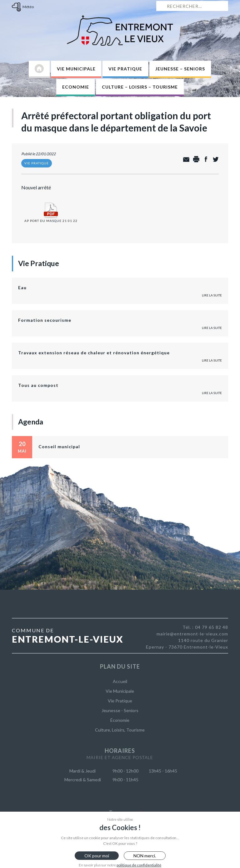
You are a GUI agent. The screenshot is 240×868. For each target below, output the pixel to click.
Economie (76, 87)
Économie (120, 720)
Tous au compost (38, 385)
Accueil (120, 681)
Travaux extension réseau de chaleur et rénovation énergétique (94, 353)
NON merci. (145, 856)
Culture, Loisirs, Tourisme (120, 730)
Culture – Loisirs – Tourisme (140, 87)
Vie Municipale (76, 69)
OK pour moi (97, 856)
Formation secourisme (45, 320)
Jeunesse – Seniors (180, 69)
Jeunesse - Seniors (120, 710)
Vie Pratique (125, 69)
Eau (22, 288)
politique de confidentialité (139, 865)
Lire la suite (212, 295)
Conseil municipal (59, 447)
